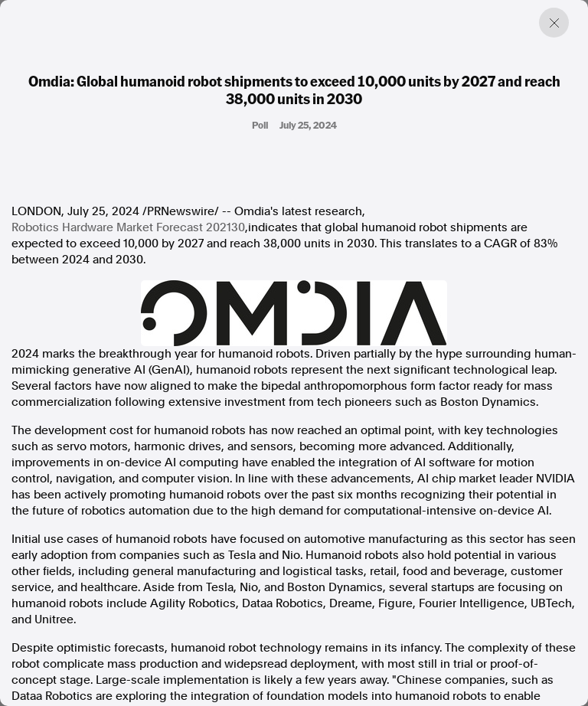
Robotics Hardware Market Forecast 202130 (128, 227)
